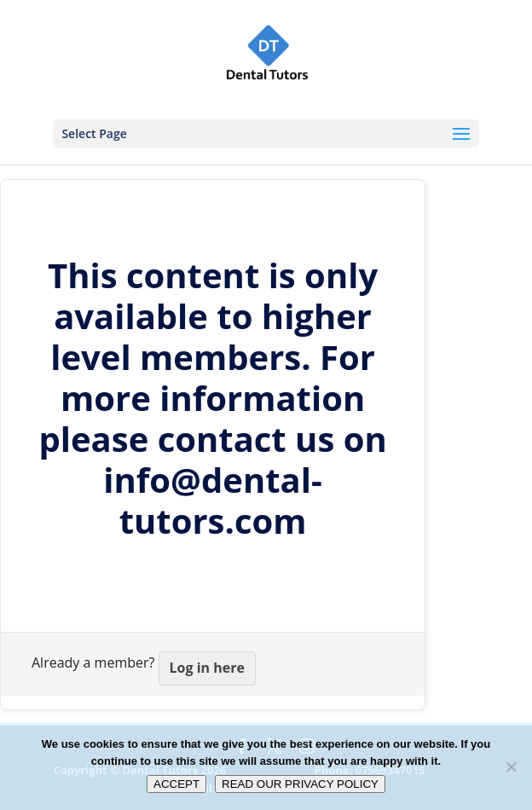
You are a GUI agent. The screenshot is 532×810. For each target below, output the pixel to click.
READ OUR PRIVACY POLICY (300, 784)
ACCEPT (176, 784)
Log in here (207, 668)
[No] (511, 767)
